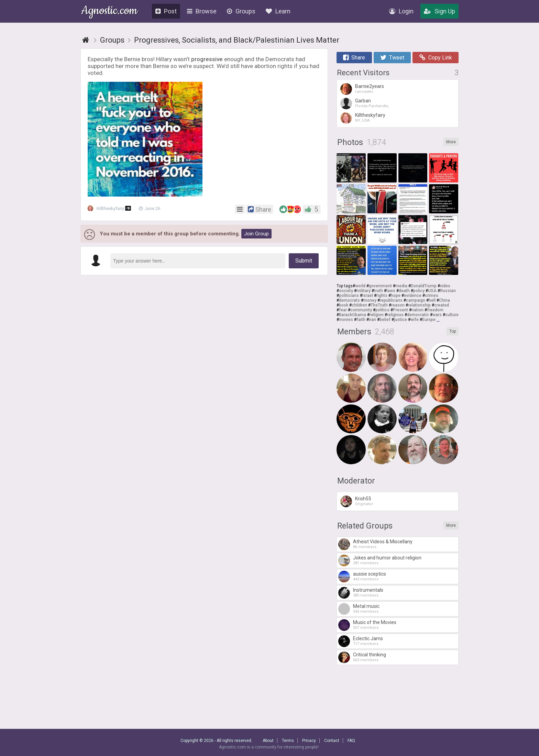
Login (401, 11)
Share (354, 58)
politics (382, 310)
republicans (391, 300)
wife (415, 320)
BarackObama (353, 315)
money (370, 300)
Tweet (392, 58)
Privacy (309, 741)
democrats (349, 300)
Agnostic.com (109, 12)
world (360, 286)
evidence (413, 296)
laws (391, 291)
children (359, 305)
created (442, 305)
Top (453, 331)
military (364, 291)
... (438, 320)
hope (396, 296)
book (344, 305)
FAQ (351, 741)
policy (419, 291)
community (361, 310)
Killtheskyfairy (111, 209)
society (346, 291)
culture (452, 315)
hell (432, 300)
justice (400, 320)
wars (437, 315)
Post (166, 11)
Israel (368, 296)
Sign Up (439, 11)
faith (361, 320)
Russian (448, 291)
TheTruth (379, 305)
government (380, 286)
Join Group (256, 234)
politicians (349, 296)
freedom (435, 310)
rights (382, 296)
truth (378, 291)
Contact (332, 741)
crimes (432, 296)
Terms (288, 741)
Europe (429, 320)
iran (372, 320)
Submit (304, 261)
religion (377, 315)
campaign (416, 300)
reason (398, 305)
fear (343, 310)
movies (346, 320)
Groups (241, 11)
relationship (419, 305)
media (401, 286)
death (404, 291)
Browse (202, 11)
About (268, 741)
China (444, 300)
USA (432, 291)
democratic (418, 315)
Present (400, 310)
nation (417, 310)
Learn (278, 11)
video (445, 286)
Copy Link (436, 58)
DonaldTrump (424, 286)
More (451, 142)
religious (395, 315)
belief (385, 320)
